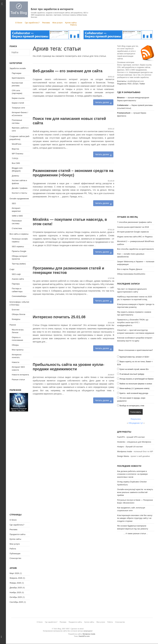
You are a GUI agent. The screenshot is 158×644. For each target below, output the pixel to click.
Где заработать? (32, 23)
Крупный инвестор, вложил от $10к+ (134, 357)
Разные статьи (18, 380)
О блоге (19, 23)
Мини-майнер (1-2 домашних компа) (135, 388)
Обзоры (15, 345)
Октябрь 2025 (16, 597)
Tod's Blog (19, 9)
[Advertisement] (136, 167)
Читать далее (102, 102)
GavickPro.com (84, 636)
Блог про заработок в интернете (52, 9)
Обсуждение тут (136, 423)
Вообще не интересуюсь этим (132, 406)
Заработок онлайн (18, 68)
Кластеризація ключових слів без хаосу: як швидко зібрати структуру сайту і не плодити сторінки (135, 518)
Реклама (46, 23)
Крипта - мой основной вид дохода (134, 393)
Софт (12, 269)
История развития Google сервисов (133, 232)
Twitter (142, 84)
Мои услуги (57, 23)
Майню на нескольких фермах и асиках (136, 384)
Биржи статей (18, 103)
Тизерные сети (18, 108)
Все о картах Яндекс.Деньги (130, 269)
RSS (129, 84)
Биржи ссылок (18, 98)
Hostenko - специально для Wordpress (134, 442)
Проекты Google (19, 251)
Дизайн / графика (20, 188)
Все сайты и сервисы (19, 234)
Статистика (17, 228)
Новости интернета (20, 375)
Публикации (15, 554)
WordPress (17, 144)
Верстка (15, 149)
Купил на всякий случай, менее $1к (134, 369)
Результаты (136, 419)
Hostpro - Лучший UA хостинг (130, 447)
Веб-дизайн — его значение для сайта (68, 71)
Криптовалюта (18, 78)
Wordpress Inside (125, 451)
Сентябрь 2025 (16, 602)
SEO (14, 203)
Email (135, 84)
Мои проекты (18, 350)
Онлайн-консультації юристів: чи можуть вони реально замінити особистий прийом (135, 492)
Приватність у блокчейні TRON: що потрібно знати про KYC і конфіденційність (133, 323)
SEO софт (16, 274)
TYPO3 (15, 158)
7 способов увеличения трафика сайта (134, 222)
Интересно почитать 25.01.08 (59, 317)
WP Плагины (17, 154)
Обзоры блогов (19, 314)
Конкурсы (16, 319)
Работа (73, 25)
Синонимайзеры (19, 296)
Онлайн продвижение (19, 199)
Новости (16, 362)
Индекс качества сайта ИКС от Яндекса (135, 237)
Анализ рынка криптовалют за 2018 (133, 227)
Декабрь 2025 (16, 588)
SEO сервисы (18, 246)
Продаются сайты (17, 534)
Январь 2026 (15, 583)
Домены (15, 176)
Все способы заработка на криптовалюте (135, 249)
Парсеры (16, 284)
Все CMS (16, 163)
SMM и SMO (17, 216)
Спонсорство (15, 558)
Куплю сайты (71, 23)
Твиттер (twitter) (19, 264)
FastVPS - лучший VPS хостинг (131, 437)
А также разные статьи (136, 533)
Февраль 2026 (16, 578)
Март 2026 (14, 573)
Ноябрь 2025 (15, 592)
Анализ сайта (18, 279)
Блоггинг (16, 310)
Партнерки (17, 73)
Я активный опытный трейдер (132, 374)
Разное (13, 325)
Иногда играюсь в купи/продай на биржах (137, 379)
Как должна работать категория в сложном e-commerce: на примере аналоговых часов (132, 474)
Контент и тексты (19, 193)
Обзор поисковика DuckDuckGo (131, 274)
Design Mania (123, 456)
